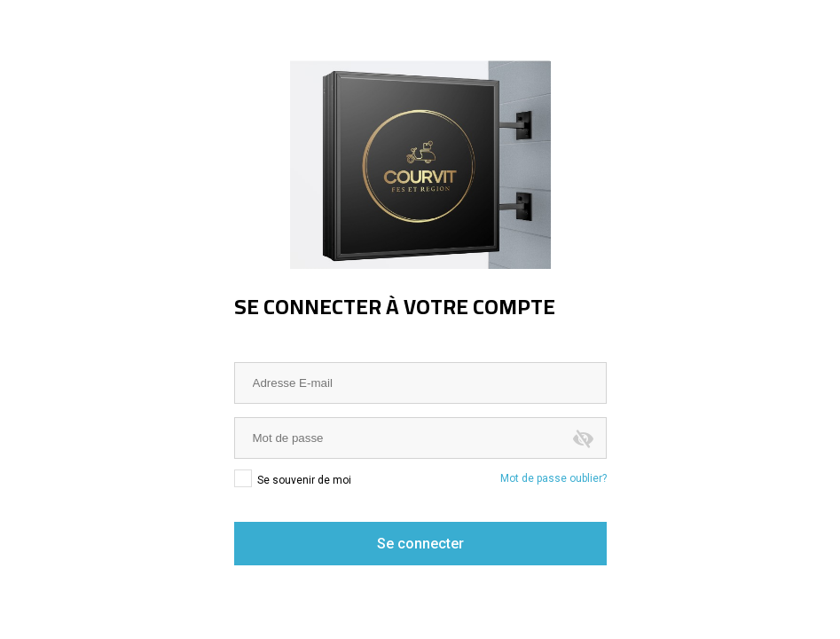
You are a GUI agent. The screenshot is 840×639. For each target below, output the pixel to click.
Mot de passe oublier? (553, 478)
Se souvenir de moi (293, 479)
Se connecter (420, 544)
